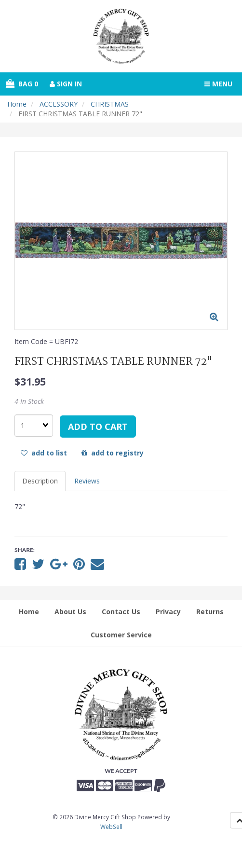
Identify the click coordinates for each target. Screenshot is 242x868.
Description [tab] (40, 481)
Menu (218, 84)
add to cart (98, 427)
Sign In (66, 84)
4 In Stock (29, 401)
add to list (44, 453)
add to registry (113, 453)
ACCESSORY (59, 104)
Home (17, 104)
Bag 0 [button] (22, 84)
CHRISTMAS (110, 104)
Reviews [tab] (87, 481)
